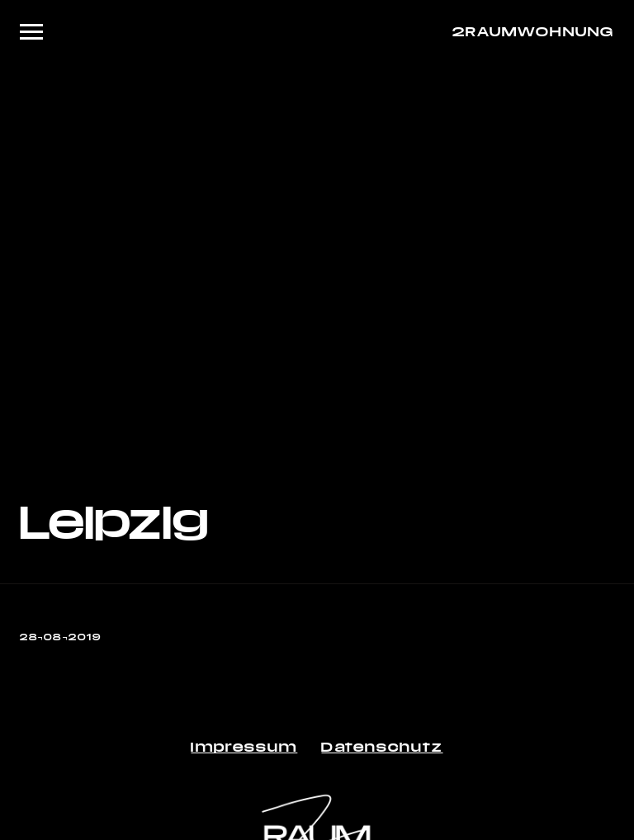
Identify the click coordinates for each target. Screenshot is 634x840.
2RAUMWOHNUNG (533, 31)
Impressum (244, 746)
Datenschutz (382, 746)
